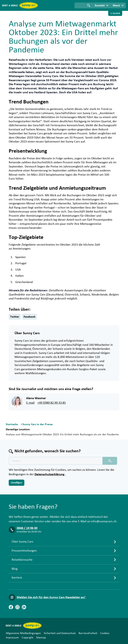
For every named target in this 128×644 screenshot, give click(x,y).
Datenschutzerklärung (50, 474)
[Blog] (24, 607)
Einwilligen (17, 483)
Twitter (15, 317)
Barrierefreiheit (88, 633)
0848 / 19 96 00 (27, 528)
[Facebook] (11, 607)
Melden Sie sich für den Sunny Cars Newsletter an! (51, 597)
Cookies (105, 633)
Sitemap (41, 637)
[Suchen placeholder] (110, 461)
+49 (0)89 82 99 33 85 (52, 403)
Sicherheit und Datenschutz (60, 633)
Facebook (30, 317)
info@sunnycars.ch (104, 521)
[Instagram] (17, 607)
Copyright (28, 637)
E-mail (30, 403)
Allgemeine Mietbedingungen (23, 633)
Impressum (12, 637)
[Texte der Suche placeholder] (56, 461)
